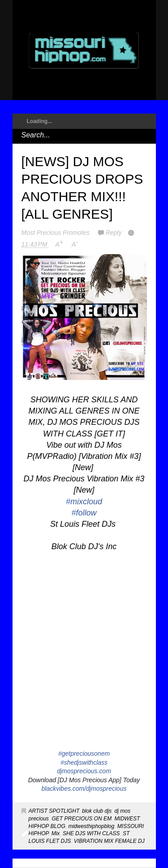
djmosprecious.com (84, 771)
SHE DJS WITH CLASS (91, 833)
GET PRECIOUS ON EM (82, 819)
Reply (114, 233)
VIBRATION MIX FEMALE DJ (109, 841)
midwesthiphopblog (91, 826)
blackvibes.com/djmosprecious (84, 789)
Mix (56, 833)
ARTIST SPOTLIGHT (54, 811)
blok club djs (97, 811)
